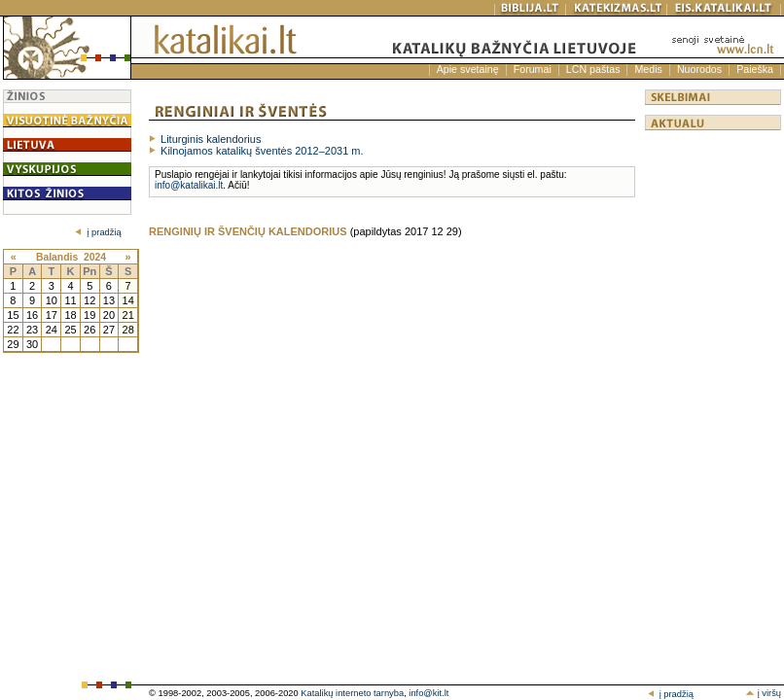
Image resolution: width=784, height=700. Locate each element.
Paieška (755, 69)
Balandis (57, 257)
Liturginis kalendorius (211, 139)
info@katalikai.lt (189, 185)
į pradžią (98, 232)
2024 (95, 257)
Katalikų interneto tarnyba (352, 693)
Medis (648, 69)
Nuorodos (699, 69)
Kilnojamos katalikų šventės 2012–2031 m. (262, 151)
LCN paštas (593, 69)
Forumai (533, 69)
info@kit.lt (428, 693)
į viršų (763, 693)
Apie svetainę (468, 69)
